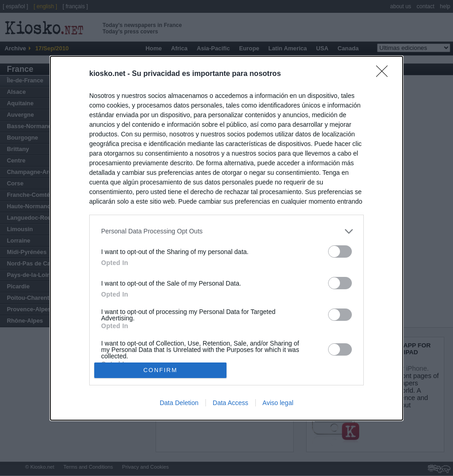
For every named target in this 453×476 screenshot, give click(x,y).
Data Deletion (179, 403)
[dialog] (226, 238)
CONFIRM (160, 370)
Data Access (231, 403)
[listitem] (226, 231)
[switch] (340, 252)
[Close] (385, 74)
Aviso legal (278, 403)
